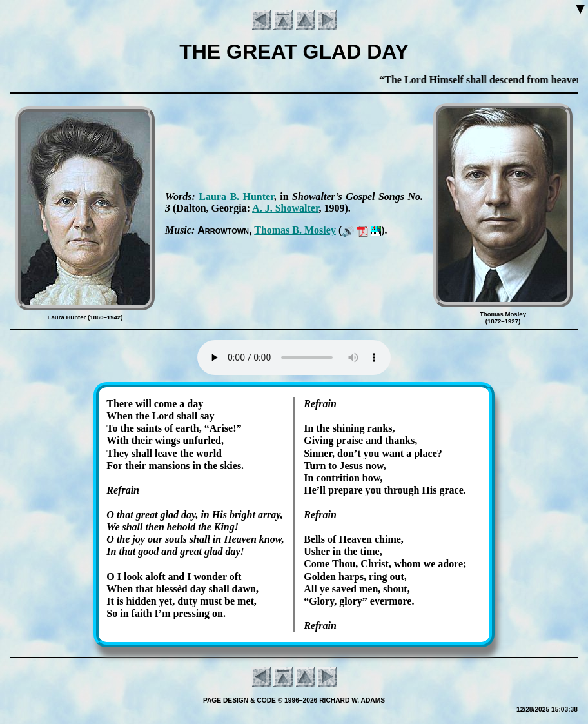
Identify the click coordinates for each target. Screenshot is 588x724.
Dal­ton (191, 208)
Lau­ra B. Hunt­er (236, 196)
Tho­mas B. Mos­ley (295, 230)
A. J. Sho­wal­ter (285, 208)
